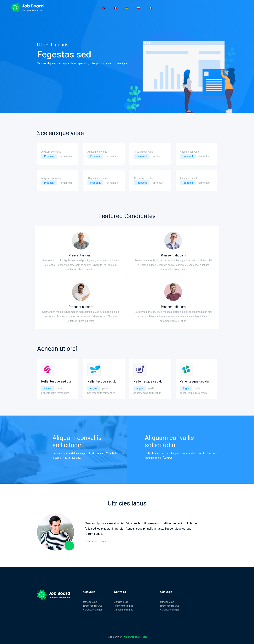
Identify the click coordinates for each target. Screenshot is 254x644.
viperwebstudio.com (136, 637)
